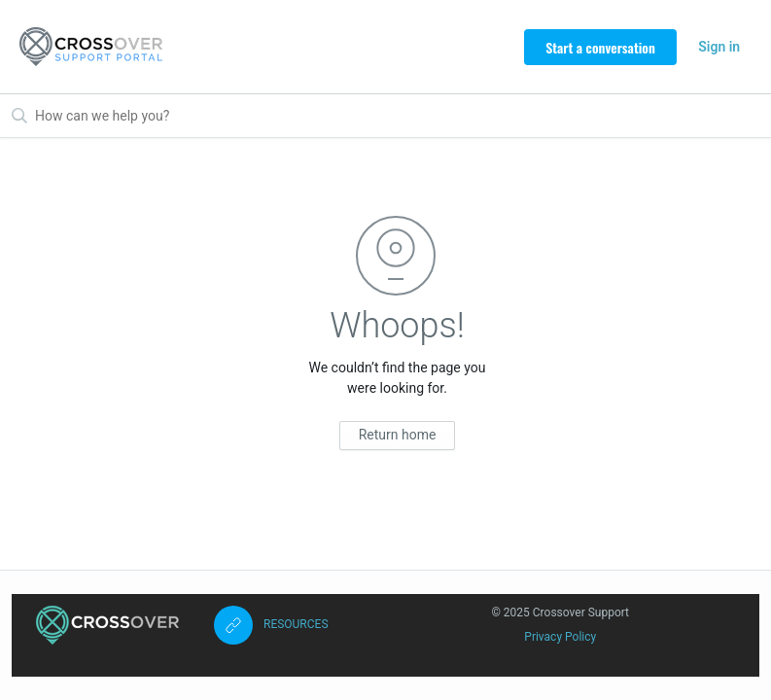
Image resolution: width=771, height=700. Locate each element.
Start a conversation (600, 47)
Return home (398, 435)
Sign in (719, 47)
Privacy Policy (560, 637)
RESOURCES (296, 624)
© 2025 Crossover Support (560, 612)
